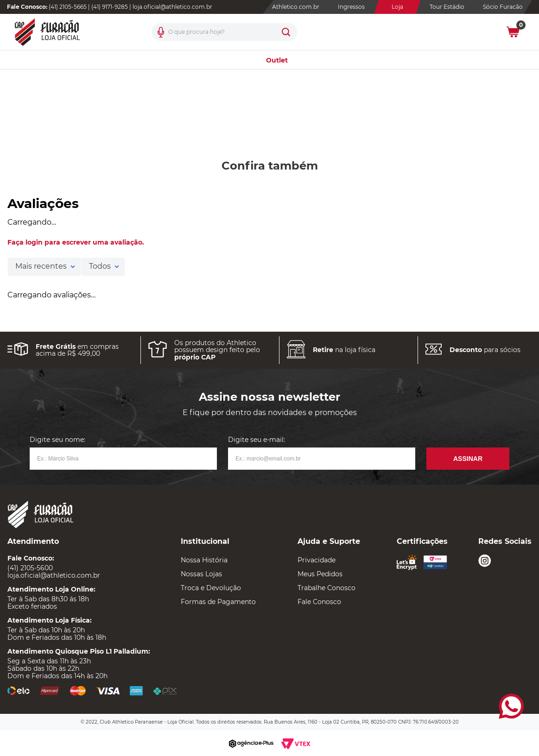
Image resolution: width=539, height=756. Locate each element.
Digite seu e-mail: (257, 440)
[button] (161, 32)
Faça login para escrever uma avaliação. (76, 242)
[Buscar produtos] (286, 32)
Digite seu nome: (57, 440)
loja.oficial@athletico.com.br (172, 7)
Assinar (468, 459)
